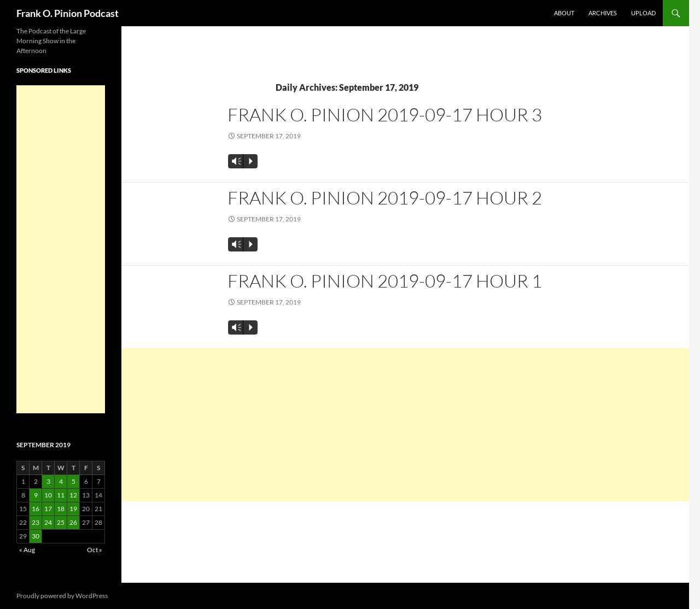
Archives (603, 13)
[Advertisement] (405, 425)
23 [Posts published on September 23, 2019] (36, 522)
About (564, 13)
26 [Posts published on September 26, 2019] (73, 522)
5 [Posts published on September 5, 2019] (74, 481)
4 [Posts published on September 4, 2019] (61, 481)
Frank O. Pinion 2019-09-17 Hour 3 (385, 115)
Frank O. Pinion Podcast (68, 13)
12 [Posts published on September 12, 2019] (73, 495)
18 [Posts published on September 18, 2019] (61, 509)
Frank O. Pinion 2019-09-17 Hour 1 (385, 281)
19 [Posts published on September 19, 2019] (73, 509)
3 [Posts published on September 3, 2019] (48, 481)
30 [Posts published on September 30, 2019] (36, 536)
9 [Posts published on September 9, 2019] (36, 495)
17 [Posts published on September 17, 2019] (48, 509)
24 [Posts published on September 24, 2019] (48, 522)
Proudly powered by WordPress (62, 596)
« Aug (27, 550)
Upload (643, 13)
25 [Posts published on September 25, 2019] (61, 522)
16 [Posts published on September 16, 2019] (36, 509)
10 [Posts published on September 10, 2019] (48, 495)
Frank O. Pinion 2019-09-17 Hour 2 (385, 198)
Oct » (95, 550)
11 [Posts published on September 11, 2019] (61, 495)
